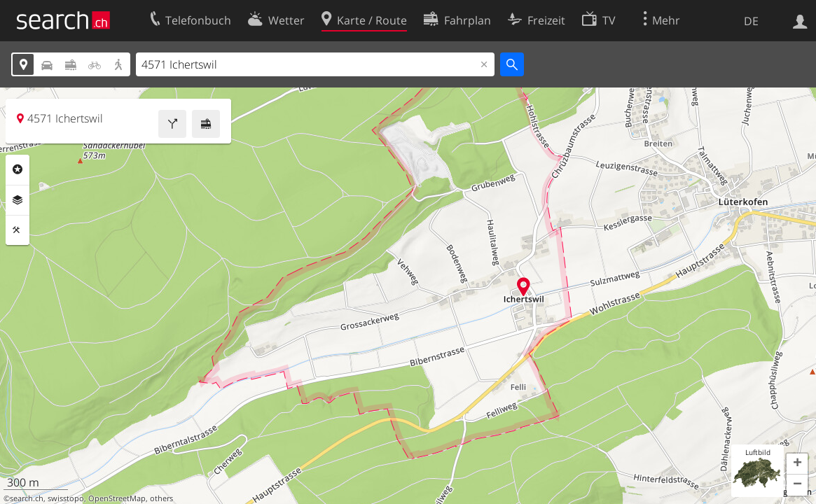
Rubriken (18, 169)
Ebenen (18, 200)
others (161, 498)
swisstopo (66, 498)
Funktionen (18, 230)
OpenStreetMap (117, 498)
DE (751, 21)
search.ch (27, 498)
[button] (797, 464)
